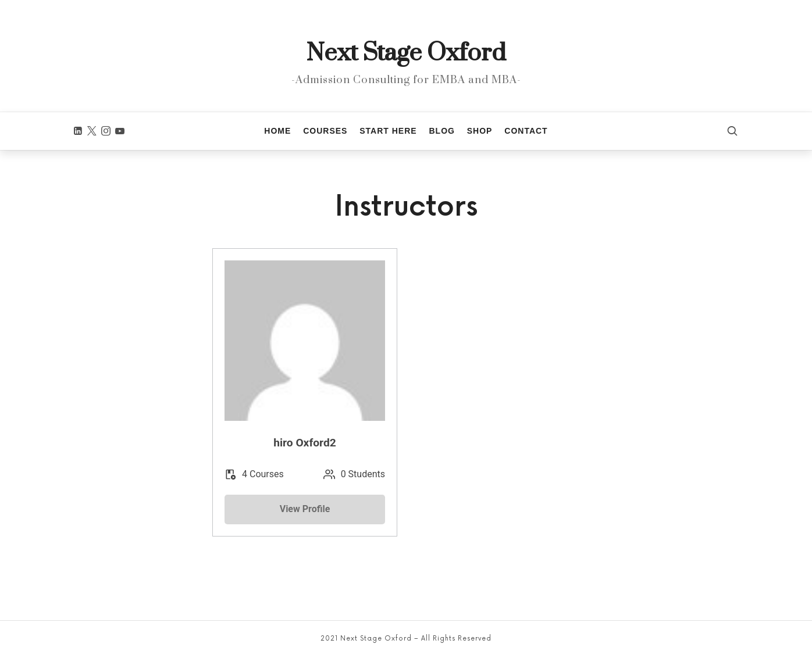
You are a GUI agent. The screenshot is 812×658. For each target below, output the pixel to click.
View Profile (305, 509)
